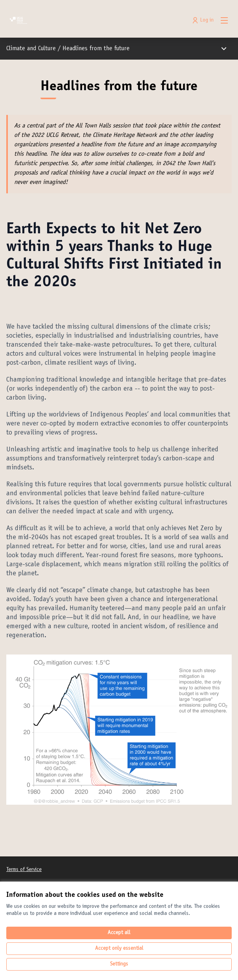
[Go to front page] (90, 20)
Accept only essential (119, 949)
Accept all (119, 933)
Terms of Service (24, 870)
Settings (119, 964)
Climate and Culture (31, 49)
